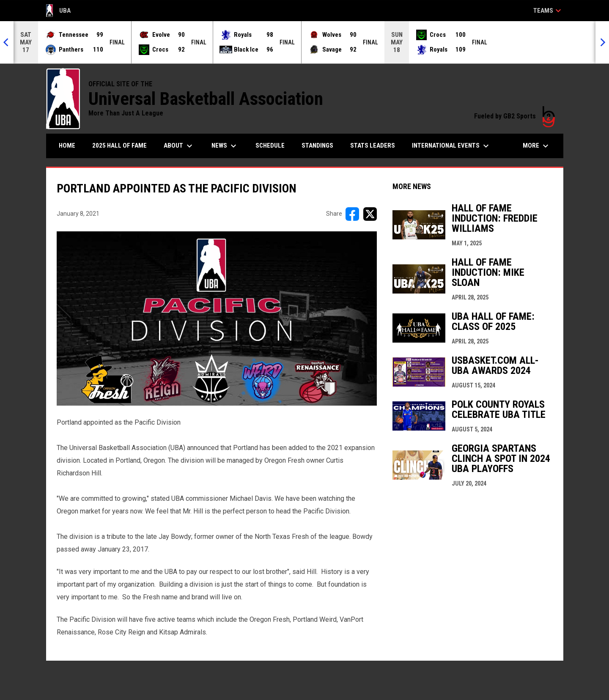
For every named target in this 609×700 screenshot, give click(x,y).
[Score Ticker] (304, 42)
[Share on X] (370, 214)
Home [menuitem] (67, 145)
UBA (59, 11)
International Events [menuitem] (451, 146)
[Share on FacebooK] (352, 214)
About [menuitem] (179, 146)
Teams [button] (548, 11)
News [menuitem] (225, 146)
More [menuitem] (537, 146)
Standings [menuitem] (317, 145)
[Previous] (7, 42)
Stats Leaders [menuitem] (373, 145)
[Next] (602, 42)
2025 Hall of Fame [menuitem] (119, 145)
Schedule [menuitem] (270, 145)
